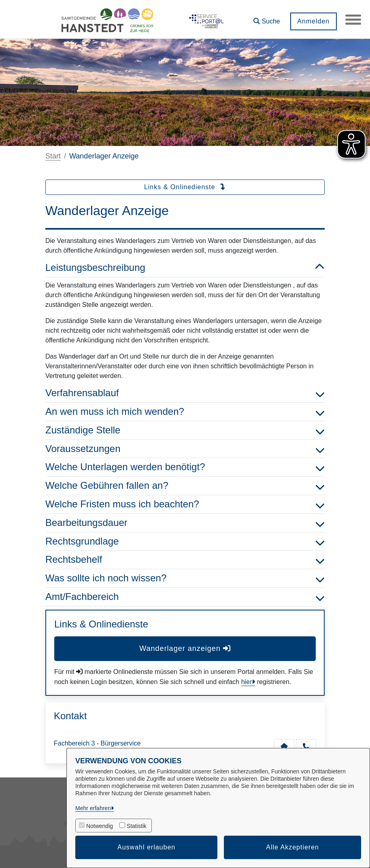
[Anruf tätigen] (306, 746)
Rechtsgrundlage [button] (185, 542)
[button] (266, 18)
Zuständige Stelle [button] (185, 430)
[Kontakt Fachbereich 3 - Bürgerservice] (284, 746)
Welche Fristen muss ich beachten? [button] (185, 504)
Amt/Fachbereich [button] (185, 597)
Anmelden (313, 21)
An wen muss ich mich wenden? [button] (185, 412)
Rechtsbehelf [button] (185, 560)
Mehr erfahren (93, 808)
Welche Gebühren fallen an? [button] (185, 486)
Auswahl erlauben (146, 847)
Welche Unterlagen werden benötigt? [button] (185, 467)
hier (247, 682)
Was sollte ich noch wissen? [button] (185, 578)
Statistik (137, 826)
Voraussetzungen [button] (185, 449)
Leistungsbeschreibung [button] (185, 268)
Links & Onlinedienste (185, 187)
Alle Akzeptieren (292, 847)
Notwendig (100, 826)
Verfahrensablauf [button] (185, 393)
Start (53, 156)
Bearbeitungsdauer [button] (185, 523)
